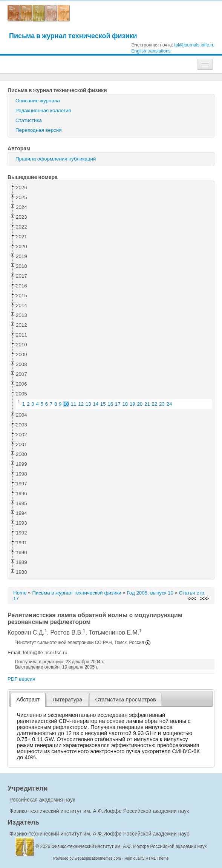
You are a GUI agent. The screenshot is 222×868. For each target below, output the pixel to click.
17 (118, 404)
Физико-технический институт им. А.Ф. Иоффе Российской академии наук (129, 846)
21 (147, 404)
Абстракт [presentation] (28, 700)
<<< (192, 598)
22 (155, 404)
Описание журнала (38, 101)
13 (88, 404)
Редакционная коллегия (43, 110)
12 (81, 404)
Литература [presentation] (67, 700)
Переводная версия (38, 130)
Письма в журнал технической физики (73, 36)
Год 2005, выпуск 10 (150, 593)
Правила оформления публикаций (56, 159)
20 (140, 404)
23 (162, 404)
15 (103, 404)
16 (110, 404)
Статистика (29, 120)
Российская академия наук (42, 800)
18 (125, 404)
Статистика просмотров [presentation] (125, 700)
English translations (151, 51)
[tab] (28, 700)
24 (169, 404)
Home (20, 593)
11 (74, 404)
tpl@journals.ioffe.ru (194, 45)
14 (96, 404)
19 (132, 404)
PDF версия (21, 679)
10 (66, 404)
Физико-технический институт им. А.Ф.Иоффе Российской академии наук (99, 811)
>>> (204, 598)
